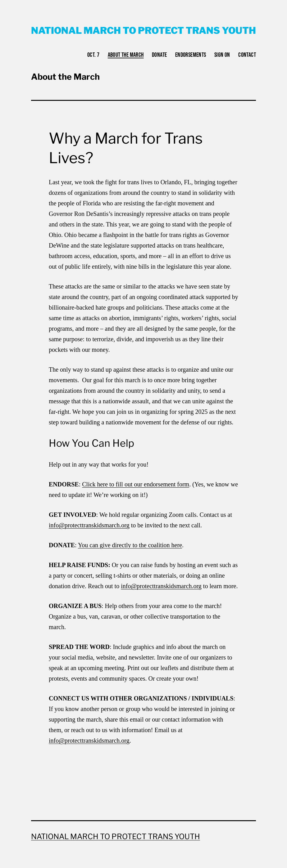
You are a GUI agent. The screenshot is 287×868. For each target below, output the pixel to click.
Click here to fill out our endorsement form (136, 484)
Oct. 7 (93, 55)
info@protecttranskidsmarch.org (89, 525)
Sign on (222, 55)
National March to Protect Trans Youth (143, 30)
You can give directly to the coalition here (130, 545)
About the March (126, 55)
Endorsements (191, 55)
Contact (247, 55)
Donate (159, 55)
